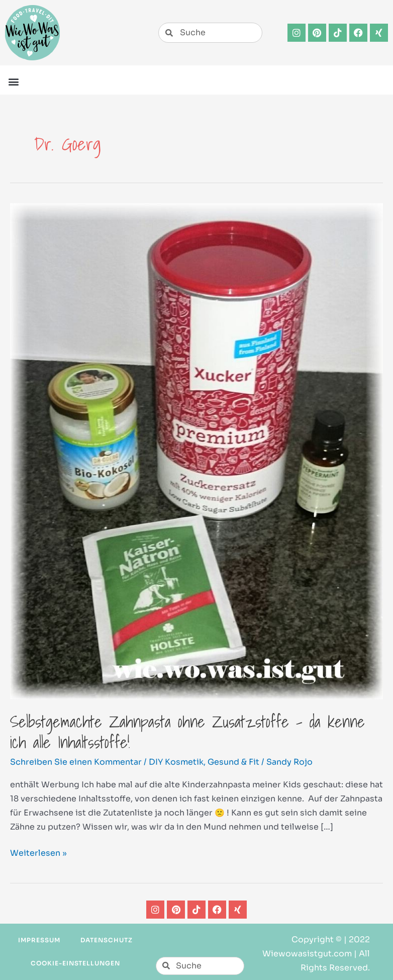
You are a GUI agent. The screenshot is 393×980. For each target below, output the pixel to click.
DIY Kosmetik (176, 762)
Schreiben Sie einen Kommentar (76, 762)
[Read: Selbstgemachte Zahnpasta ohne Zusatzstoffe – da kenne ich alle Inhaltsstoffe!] (197, 451)
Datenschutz (107, 940)
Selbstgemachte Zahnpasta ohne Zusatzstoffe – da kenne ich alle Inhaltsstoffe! (187, 732)
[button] (13, 81)
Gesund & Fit (233, 762)
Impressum (39, 940)
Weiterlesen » (38, 852)
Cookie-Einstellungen (75, 963)
